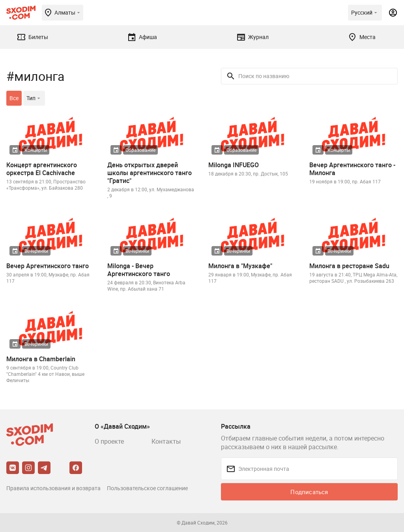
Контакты (166, 441)
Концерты (36, 150)
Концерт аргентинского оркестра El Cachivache (42, 169)
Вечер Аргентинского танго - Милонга (352, 169)
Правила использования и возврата (53, 488)
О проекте (109, 441)
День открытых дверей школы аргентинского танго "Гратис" (150, 173)
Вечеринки (36, 251)
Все (14, 98)
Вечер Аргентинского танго (48, 266)
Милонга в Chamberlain (41, 359)
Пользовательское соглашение (147, 488)
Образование (140, 150)
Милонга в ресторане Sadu (349, 266)
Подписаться (309, 492)
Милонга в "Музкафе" (240, 266)
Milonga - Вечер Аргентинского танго (139, 270)
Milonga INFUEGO (234, 165)
